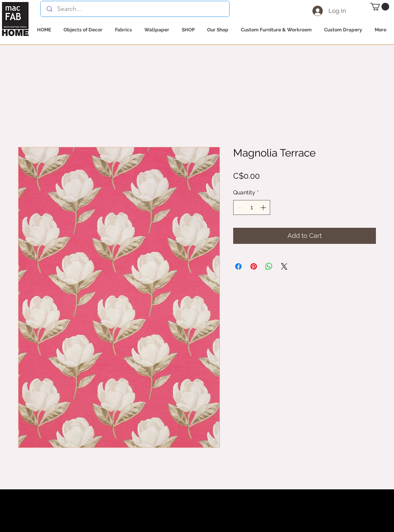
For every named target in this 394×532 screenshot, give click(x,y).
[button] (380, 7)
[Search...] (135, 9)
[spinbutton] (252, 207)
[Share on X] (284, 266)
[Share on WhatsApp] (269, 266)
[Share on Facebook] (238, 266)
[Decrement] (239, 207)
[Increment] (264, 207)
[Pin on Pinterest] (254, 266)
